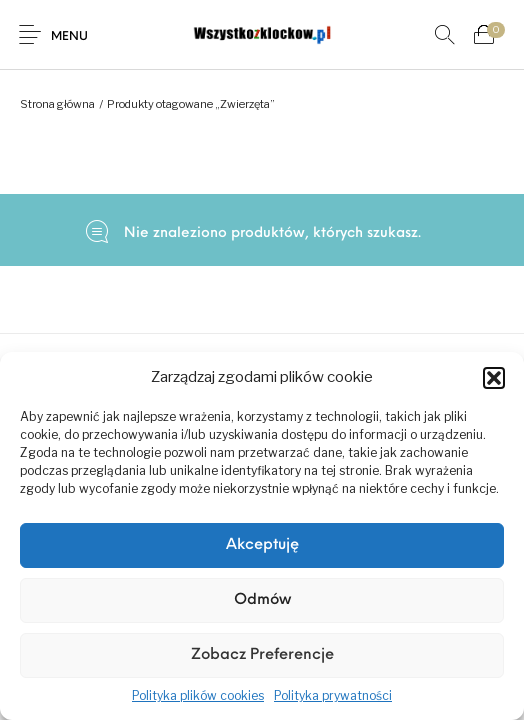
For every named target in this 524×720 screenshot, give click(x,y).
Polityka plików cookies (198, 695)
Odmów (262, 600)
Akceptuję (262, 545)
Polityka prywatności (333, 695)
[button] (494, 378)
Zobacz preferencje (262, 655)
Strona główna (57, 104)
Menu (69, 37)
